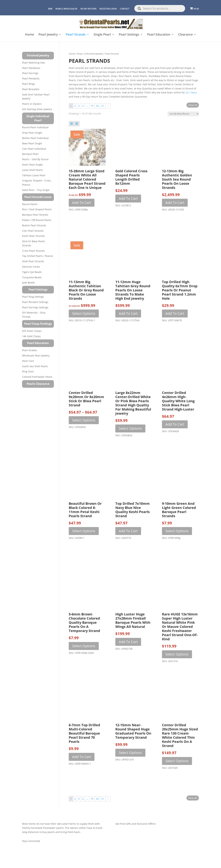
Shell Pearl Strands (33, 261)
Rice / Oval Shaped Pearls (37, 209)
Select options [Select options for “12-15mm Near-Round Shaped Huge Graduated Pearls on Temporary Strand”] (130, 753)
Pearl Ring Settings (33, 297)
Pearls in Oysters (32, 104)
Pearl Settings (129, 35)
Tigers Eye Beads (32, 272)
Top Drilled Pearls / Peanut (38, 256)
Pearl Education (159, 35)
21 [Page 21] (103, 106)
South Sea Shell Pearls (35, 366)
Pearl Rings (29, 84)
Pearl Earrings (30, 73)
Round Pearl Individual (35, 127)
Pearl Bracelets (31, 89)
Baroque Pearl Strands (35, 215)
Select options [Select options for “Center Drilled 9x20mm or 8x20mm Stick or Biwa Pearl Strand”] (84, 420)
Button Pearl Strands (34, 225)
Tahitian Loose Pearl (34, 175)
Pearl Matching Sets (34, 63)
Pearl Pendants (31, 78)
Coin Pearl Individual (34, 149)
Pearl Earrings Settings (35, 307)
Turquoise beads (32, 277)
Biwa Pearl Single (32, 143)
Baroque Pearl (30, 154)
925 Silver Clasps (32, 331)
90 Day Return (88, 9)
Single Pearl (102, 35)
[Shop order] (183, 114)
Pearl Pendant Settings (35, 302)
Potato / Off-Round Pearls (37, 220)
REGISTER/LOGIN (108, 9)
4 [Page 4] (83, 106)
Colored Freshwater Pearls (37, 377)
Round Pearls (30, 204)
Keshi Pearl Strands (33, 236)
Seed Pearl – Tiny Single (36, 190)
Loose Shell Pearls (32, 170)
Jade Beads (28, 283)
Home (30, 35)
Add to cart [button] (82, 203)
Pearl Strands (76, 35)
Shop (80, 54)
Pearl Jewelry (48, 35)
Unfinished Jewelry (94, 54)
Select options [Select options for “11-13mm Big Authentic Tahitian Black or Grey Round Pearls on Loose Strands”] (84, 313)
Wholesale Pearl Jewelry (36, 356)
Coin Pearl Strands (33, 231)
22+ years (191, 92)
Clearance (185, 35)
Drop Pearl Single (32, 133)
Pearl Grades (30, 350)
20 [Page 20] (97, 106)
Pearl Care (28, 361)
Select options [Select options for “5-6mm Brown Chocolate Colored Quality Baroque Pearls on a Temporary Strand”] (84, 646)
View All (193, 105)
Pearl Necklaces (31, 68)
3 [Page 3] (79, 106)
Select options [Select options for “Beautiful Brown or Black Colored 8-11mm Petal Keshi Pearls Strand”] (84, 531)
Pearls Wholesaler (66, 9)
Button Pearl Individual (35, 138)
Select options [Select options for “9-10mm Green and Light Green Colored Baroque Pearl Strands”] (177, 531)
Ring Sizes (28, 371)
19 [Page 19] (92, 106)
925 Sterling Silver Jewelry (37, 109)
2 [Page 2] (75, 106)
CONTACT (125, 9)
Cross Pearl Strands (33, 251)
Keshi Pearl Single (32, 165)
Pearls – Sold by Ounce (35, 159)
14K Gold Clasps (31, 336)
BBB (50, 9)
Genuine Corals (31, 267)
